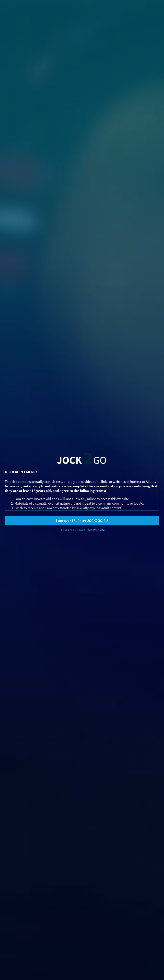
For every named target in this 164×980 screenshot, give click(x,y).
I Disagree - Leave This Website (82, 530)
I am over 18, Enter (82, 521)
